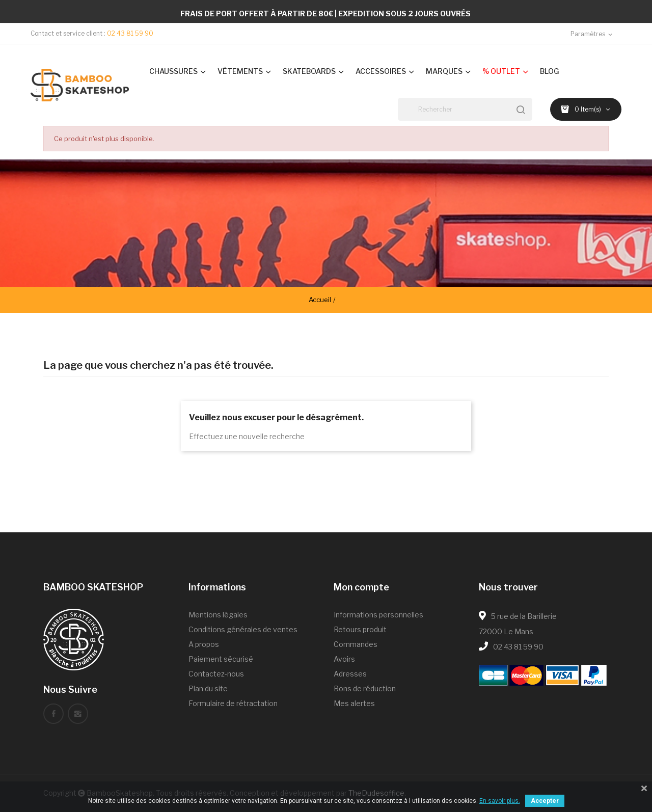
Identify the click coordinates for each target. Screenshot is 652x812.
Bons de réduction (365, 688)
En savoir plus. (500, 801)
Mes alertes (354, 703)
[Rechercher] (465, 109)
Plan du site (208, 688)
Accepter (545, 801)
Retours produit (360, 629)
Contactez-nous (216, 674)
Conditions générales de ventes (243, 629)
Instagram (78, 714)
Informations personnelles (378, 615)
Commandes (356, 644)
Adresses (350, 674)
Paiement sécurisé (221, 659)
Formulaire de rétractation (233, 703)
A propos (204, 644)
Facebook (53, 714)
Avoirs (344, 659)
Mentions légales (218, 615)
